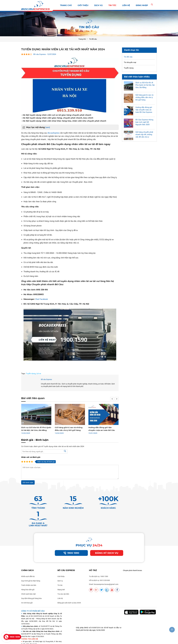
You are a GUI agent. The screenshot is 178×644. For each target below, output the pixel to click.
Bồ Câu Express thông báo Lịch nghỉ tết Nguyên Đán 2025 (144, 122)
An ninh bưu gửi (27, 590)
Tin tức (112, 5)
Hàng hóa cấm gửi (28, 576)
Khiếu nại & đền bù (28, 563)
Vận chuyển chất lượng (146, 641)
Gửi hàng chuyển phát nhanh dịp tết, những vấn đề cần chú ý (144, 134)
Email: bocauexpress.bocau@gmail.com (104, 571)
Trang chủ (66, 5)
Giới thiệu (83, 5)
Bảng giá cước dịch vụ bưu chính (69, 590)
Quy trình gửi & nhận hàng (31, 568)
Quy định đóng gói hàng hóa (31, 585)
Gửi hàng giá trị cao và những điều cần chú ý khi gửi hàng (144, 97)
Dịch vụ (98, 5)
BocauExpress (53, 133)
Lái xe (39, 373)
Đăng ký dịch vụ (107, 540)
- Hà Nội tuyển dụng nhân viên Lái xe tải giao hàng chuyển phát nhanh (58, 115)
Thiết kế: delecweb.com (57, 641)
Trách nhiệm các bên (29, 572)
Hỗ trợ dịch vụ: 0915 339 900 (99, 567)
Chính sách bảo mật (28, 581)
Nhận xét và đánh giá (31, 457)
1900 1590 (71, 540)
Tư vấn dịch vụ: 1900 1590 (99, 563)
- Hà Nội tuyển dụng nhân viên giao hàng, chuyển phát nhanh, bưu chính (59, 118)
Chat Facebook (41, 299)
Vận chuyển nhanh (113, 641)
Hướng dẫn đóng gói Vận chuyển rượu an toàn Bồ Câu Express (144, 110)
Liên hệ (126, 5)
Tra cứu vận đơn (63, 581)
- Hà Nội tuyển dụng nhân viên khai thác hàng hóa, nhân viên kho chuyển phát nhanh (66, 121)
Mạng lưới (61, 576)
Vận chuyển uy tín (129, 641)
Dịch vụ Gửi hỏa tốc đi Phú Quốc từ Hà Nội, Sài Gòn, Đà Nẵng (145, 85)
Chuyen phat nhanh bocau (132, 557)
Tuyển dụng (31, 373)
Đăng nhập (142, 5)
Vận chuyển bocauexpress (94, 641)
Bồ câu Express (46, 379)
